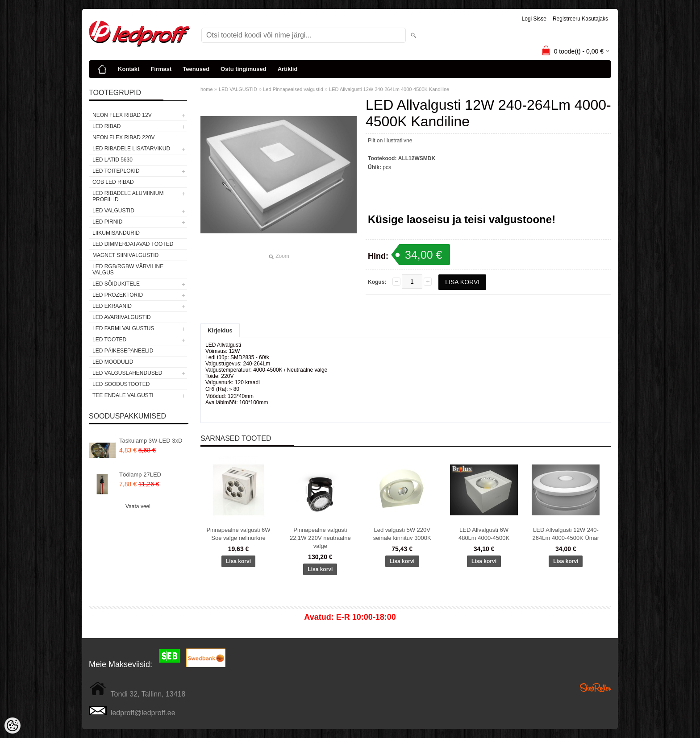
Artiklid (288, 69)
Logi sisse (534, 19)
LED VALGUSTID (113, 211)
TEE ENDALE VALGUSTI (123, 395)
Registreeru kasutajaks (580, 19)
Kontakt (129, 69)
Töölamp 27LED (140, 475)
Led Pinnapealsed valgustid (293, 89)
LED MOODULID (113, 362)
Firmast (161, 69)
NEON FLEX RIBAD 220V (123, 137)
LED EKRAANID (112, 306)
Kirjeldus (220, 330)
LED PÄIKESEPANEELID (123, 351)
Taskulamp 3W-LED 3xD (151, 441)
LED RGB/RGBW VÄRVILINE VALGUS (128, 269)
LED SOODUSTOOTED (121, 384)
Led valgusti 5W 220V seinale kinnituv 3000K (402, 534)
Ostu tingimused (244, 69)
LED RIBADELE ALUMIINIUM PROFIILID (128, 196)
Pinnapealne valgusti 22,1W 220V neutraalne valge (320, 538)
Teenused (196, 69)
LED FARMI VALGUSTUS (123, 328)
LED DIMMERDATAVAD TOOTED (133, 244)
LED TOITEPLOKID (116, 171)
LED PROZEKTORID (118, 295)
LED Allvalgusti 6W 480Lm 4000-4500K (484, 534)
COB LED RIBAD (113, 182)
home (207, 89)
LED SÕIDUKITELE (116, 284)
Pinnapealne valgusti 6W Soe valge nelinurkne (238, 534)
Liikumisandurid (116, 233)
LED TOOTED (109, 340)
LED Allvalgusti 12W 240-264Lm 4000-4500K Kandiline (389, 89)
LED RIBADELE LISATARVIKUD (131, 149)
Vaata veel (138, 506)
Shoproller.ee (596, 688)
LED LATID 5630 (112, 160)
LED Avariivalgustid (122, 317)
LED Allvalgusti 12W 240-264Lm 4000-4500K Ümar (566, 534)
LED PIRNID (107, 222)
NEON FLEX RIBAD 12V (122, 115)
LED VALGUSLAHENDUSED (127, 373)
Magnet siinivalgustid (125, 255)
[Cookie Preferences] (12, 726)
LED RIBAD (106, 126)
